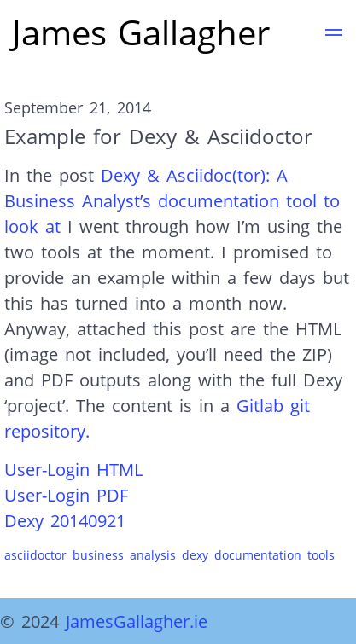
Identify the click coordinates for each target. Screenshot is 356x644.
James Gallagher (141, 32)
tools (321, 555)
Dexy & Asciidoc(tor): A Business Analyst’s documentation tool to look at (172, 200)
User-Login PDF (66, 495)
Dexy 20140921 (65, 520)
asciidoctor (35, 555)
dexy (195, 555)
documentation (258, 555)
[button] (334, 35)
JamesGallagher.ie (137, 621)
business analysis (124, 555)
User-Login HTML (73, 469)
